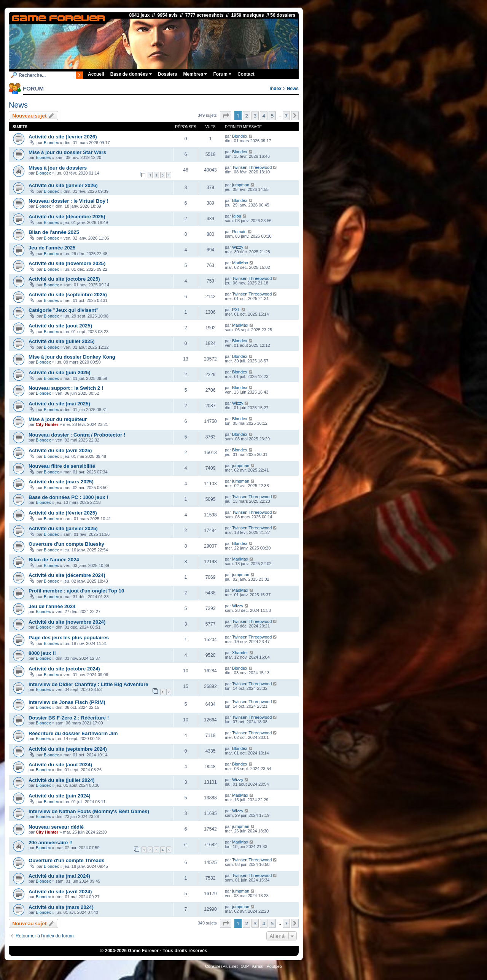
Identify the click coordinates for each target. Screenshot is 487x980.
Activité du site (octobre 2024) (64, 669)
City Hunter (47, 424)
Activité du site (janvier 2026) (63, 185)
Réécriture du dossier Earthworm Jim (73, 733)
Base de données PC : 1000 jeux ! (68, 497)
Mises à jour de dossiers (58, 168)
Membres (195, 74)
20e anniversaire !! (51, 843)
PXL (236, 310)
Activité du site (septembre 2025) (68, 295)
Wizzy (238, 247)
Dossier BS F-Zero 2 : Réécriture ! (69, 718)
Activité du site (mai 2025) (59, 404)
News (293, 89)
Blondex (51, 143)
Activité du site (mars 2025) (61, 482)
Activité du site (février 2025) (63, 513)
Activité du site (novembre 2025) (67, 263)
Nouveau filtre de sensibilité (62, 466)
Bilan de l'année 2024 (54, 560)
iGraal (258, 966)
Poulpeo (274, 966)
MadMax (240, 263)
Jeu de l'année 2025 (52, 248)
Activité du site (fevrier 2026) (63, 137)
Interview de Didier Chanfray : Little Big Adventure (88, 684)
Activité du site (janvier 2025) (63, 528)
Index (276, 89)
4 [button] (263, 116)
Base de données (131, 74)
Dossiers (168, 74)
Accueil (96, 74)
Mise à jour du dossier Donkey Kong (72, 357)
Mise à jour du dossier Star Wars (67, 152)
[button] (226, 116)
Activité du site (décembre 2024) (67, 575)
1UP (245, 966)
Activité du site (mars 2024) (61, 907)
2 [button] (246, 116)
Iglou (237, 216)
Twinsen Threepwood (252, 167)
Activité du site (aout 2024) (60, 765)
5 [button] (272, 116)
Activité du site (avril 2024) (60, 892)
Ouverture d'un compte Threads (67, 860)
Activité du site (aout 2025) (60, 326)
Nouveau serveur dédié (56, 827)
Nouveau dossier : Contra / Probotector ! (77, 435)
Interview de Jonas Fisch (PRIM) (67, 702)
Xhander (240, 653)
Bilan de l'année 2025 (54, 232)
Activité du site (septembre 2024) (68, 749)
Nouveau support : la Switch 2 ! (66, 388)
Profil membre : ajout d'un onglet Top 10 (76, 591)
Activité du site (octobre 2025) (64, 279)
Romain (239, 232)
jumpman (241, 185)
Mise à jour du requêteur (58, 419)
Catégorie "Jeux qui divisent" (64, 310)
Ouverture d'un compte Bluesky (66, 544)
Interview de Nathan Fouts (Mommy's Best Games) (89, 811)
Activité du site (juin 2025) (60, 372)
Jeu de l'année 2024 (52, 606)
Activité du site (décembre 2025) (67, 217)
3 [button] (255, 116)
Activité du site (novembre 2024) (67, 622)
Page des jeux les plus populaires (69, 638)
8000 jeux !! (42, 653)
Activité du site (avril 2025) (60, 450)
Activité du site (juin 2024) (60, 796)
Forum (222, 74)
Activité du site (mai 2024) (59, 876)
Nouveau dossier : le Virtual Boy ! (68, 201)
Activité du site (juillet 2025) (62, 341)
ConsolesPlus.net (221, 966)
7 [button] (286, 116)
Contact (246, 74)
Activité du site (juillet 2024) (62, 780)
